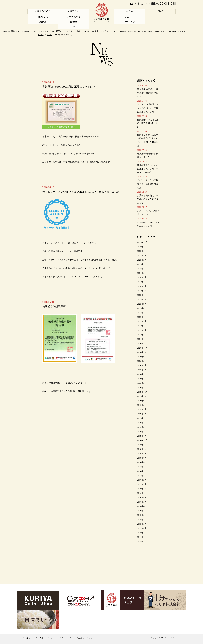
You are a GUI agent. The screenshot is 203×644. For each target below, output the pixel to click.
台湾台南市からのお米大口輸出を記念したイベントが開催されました (148, 138)
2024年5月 (142, 282)
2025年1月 (142, 264)
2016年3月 (142, 511)
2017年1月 (142, 484)
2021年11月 (142, 326)
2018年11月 (142, 445)
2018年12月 (142, 440)
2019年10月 (142, 396)
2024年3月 (142, 286)
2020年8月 (142, 361)
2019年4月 (142, 423)
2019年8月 (142, 405)
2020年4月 (142, 379)
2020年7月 (142, 365)
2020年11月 (142, 348)
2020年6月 (142, 370)
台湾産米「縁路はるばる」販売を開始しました (148, 121)
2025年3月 (142, 260)
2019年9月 (142, 401)
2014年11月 (142, 541)
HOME (41, 35)
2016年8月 (142, 497)
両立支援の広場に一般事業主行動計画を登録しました (148, 91)
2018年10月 (142, 449)
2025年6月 (142, 251)
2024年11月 (142, 269)
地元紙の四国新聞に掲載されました (148, 154)
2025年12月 (142, 242)
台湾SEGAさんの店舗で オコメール (148, 211)
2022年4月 (142, 317)
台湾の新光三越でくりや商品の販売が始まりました (148, 197)
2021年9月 (142, 330)
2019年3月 (142, 427)
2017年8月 (142, 475)
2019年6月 (142, 414)
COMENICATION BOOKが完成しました (148, 222)
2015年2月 (142, 533)
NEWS (49, 35)
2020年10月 (142, 352)
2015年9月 (142, 515)
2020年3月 (142, 383)
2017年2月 (142, 480)
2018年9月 (142, 453)
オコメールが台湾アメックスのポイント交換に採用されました (148, 106)
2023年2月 (142, 313)
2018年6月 (142, 462)
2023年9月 (142, 304)
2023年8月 (142, 308)
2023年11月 (142, 295)
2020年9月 (142, 357)
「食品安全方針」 (84, 638)
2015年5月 (142, 524)
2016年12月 (142, 489)
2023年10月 (142, 299)
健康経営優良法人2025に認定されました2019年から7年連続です (148, 167)
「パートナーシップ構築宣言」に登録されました (148, 182)
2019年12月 (142, 392)
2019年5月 (142, 418)
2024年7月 (142, 277)
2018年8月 (142, 458)
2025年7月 (142, 247)
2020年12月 (142, 343)
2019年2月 (142, 431)
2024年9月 (142, 273)
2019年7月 (142, 409)
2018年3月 (142, 467)
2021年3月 (142, 335)
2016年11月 (142, 493)
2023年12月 (142, 291)
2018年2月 (142, 471)
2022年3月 (142, 321)
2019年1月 (142, 436)
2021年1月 (142, 339)
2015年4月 (142, 528)
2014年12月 (142, 537)
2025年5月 (142, 255)
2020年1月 (142, 387)
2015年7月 (142, 520)
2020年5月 (142, 374)
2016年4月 (142, 506)
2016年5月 (142, 502)
